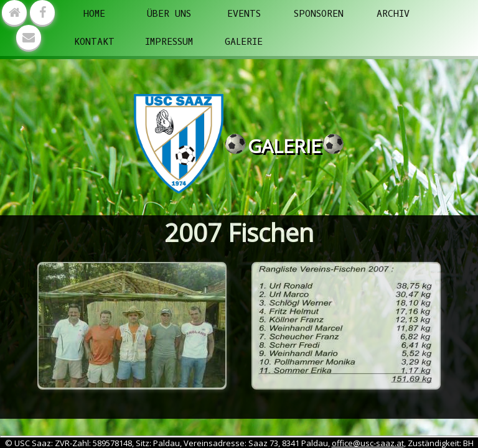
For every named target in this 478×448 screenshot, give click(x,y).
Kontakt (94, 42)
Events (244, 14)
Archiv (393, 14)
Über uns (169, 14)
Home (94, 14)
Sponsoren (319, 14)
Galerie (244, 42)
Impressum (169, 42)
